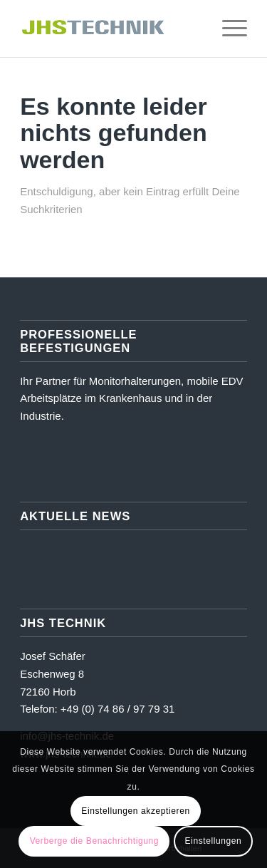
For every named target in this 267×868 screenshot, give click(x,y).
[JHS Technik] (111, 29)
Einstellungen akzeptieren (135, 811)
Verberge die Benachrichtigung (95, 841)
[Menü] (227, 29)
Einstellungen (214, 841)
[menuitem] (194, 29)
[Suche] (194, 29)
